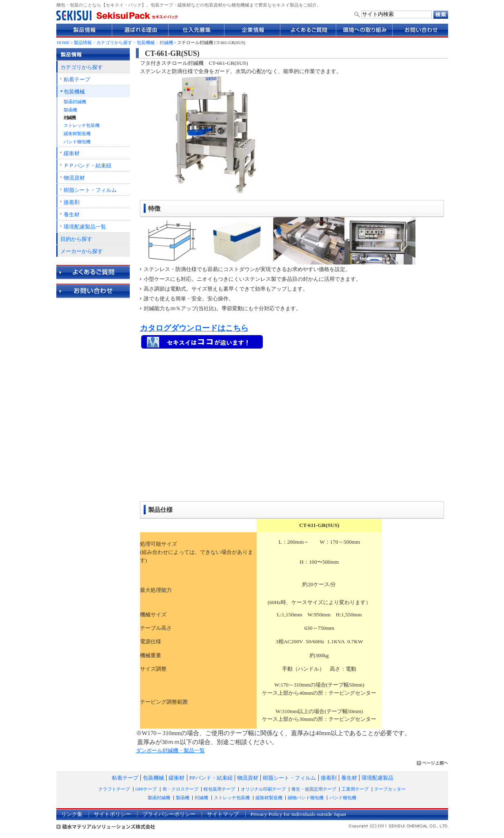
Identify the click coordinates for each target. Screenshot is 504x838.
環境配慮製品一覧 (85, 227)
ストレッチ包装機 (82, 126)
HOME (63, 43)
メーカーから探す (82, 251)
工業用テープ (355, 789)
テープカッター (390, 789)
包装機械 (146, 43)
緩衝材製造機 (77, 134)
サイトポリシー (112, 814)
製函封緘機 (75, 102)
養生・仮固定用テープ (314, 789)
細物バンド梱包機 (306, 798)
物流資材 (74, 178)
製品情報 (83, 43)
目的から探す (76, 239)
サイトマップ (223, 814)
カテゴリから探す (114, 43)
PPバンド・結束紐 (211, 778)
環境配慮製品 (377, 778)
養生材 (72, 215)
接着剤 (72, 202)
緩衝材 (72, 153)
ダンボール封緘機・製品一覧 (170, 750)
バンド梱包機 (77, 142)
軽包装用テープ (219, 789)
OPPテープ (146, 789)
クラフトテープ (114, 789)
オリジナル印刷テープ (263, 789)
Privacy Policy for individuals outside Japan (298, 814)
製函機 (70, 110)
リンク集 (72, 814)
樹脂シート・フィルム (90, 190)
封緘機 (166, 43)
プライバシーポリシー (169, 814)
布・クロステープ (180, 789)
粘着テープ (77, 79)
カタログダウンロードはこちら (194, 328)
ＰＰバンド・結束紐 (88, 166)
